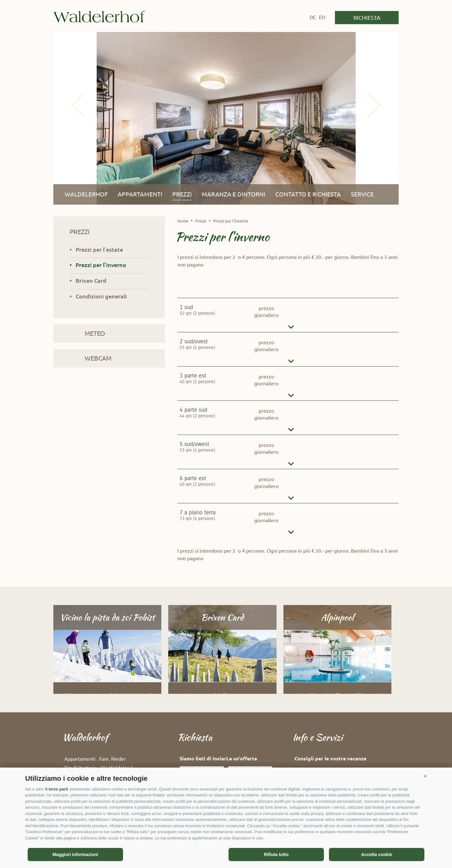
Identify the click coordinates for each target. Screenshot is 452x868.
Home (183, 221)
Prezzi (182, 194)
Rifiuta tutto (276, 855)
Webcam (98, 358)
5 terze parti (57, 789)
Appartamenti (140, 194)
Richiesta (367, 17)
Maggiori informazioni (75, 855)
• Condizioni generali (98, 296)
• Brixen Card (88, 280)
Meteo (95, 333)
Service (362, 194)
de (313, 17)
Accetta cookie (377, 855)
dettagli (291, 327)
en (322, 17)
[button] (425, 776)
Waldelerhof (99, 17)
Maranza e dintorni (234, 194)
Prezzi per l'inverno (231, 221)
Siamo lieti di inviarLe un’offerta (218, 758)
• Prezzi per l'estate (96, 249)
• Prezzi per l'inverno (98, 265)
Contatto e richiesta (308, 194)
